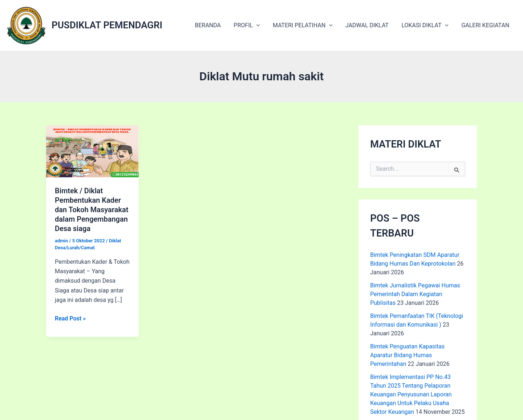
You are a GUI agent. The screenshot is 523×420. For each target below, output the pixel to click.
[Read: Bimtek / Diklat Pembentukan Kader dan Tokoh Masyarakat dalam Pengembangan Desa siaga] (92, 151)
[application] (262, 25)
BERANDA (215, 25)
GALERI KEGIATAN (486, 25)
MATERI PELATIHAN (307, 25)
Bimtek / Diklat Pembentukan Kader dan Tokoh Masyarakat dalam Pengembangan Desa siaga (92, 210)
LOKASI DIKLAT (427, 25)
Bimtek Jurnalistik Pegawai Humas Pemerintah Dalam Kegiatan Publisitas (415, 294)
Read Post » (70, 319)
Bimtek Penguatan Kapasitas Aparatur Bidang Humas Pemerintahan (407, 355)
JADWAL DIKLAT (370, 25)
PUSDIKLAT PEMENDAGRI (107, 25)
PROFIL (252, 25)
